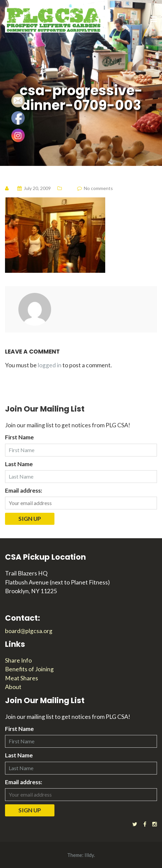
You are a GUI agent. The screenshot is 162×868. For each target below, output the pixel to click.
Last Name (19, 464)
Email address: (24, 490)
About (13, 687)
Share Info (18, 660)
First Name (19, 437)
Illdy (89, 855)
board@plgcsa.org (29, 631)
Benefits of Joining (29, 669)
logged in (50, 365)
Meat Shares (22, 678)
